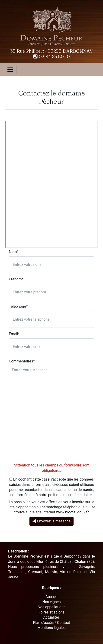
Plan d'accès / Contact (51, 623)
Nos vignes (52, 602)
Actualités (51, 617)
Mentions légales (51, 628)
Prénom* (16, 279)
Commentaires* (22, 361)
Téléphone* (18, 306)
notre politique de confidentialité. (66, 495)
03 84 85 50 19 (52, 57)
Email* (14, 334)
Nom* (14, 252)
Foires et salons (51, 612)
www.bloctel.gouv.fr (72, 512)
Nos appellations (51, 607)
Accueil (51, 597)
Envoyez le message (51, 521)
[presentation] (44, 454)
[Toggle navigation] (10, 70)
